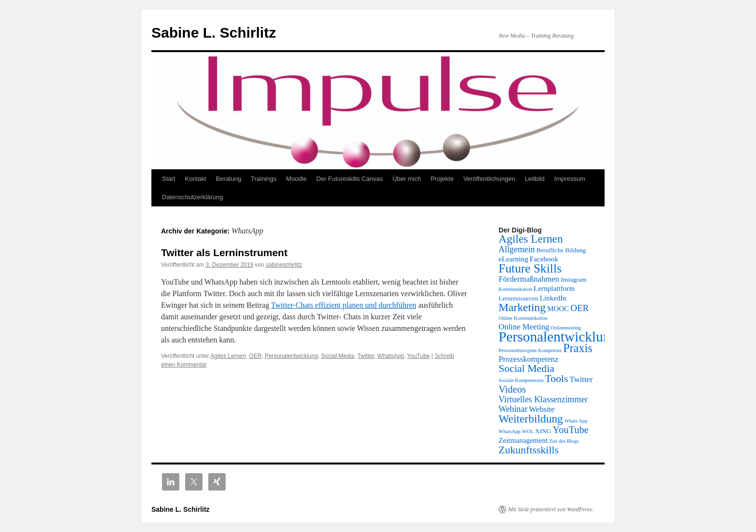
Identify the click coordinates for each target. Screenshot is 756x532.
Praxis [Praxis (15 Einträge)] (578, 348)
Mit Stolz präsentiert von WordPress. (551, 509)
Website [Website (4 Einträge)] (542, 409)
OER (256, 356)
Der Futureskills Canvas (350, 179)
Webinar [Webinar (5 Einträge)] (513, 409)
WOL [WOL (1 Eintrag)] (528, 431)
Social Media (338, 356)
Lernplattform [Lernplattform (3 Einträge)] (554, 288)
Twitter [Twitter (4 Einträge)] (581, 379)
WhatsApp (391, 356)
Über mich (407, 179)
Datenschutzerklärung (192, 197)
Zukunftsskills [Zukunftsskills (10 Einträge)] (529, 450)
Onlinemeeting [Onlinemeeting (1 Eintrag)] (566, 328)
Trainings (263, 179)
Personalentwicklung (291, 356)
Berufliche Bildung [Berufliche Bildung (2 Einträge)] (561, 250)
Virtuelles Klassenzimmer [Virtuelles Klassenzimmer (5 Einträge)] (543, 399)
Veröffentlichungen (489, 179)
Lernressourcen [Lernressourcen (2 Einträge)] (518, 298)
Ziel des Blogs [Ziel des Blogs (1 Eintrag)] (564, 441)
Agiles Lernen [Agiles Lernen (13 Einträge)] (531, 239)
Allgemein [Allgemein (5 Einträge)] (517, 249)
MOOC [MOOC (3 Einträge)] (558, 308)
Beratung (229, 179)
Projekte (442, 179)
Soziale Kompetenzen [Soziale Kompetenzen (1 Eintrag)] (521, 380)
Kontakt (195, 179)
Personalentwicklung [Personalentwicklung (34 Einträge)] (558, 337)
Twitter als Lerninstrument (224, 252)
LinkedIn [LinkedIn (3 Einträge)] (553, 298)
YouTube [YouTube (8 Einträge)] (570, 430)
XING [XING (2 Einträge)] (543, 431)
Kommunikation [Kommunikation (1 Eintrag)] (515, 289)
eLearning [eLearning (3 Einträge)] (513, 259)
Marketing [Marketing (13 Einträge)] (522, 307)
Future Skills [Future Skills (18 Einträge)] (530, 268)
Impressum (570, 179)
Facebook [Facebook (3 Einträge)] (544, 259)
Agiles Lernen (228, 356)
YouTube (418, 356)
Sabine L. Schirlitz (214, 33)
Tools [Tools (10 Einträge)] (556, 379)
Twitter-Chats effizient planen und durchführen (344, 305)
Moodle (296, 179)
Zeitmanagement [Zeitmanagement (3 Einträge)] (523, 440)
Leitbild (534, 179)
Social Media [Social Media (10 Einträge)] (526, 368)
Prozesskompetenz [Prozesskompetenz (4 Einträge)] (528, 359)
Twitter (366, 356)
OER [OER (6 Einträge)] (580, 308)
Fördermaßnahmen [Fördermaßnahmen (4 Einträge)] (529, 279)
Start (169, 179)
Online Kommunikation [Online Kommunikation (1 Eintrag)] (523, 318)
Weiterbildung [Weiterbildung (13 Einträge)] (531, 419)
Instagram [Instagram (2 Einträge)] (574, 280)
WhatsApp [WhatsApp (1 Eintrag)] (510, 431)
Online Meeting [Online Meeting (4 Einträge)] (524, 327)
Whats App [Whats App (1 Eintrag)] (576, 421)
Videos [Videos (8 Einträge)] (512, 389)
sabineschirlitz (284, 265)
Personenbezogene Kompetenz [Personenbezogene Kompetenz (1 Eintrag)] (530, 350)
